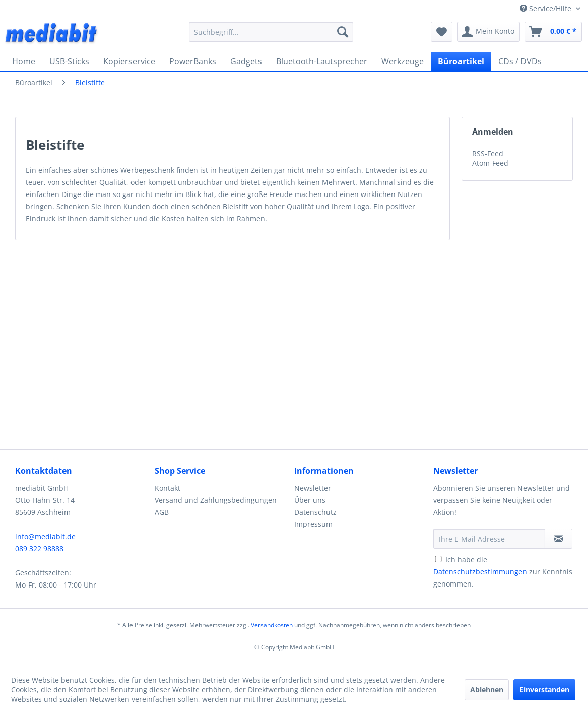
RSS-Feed (488, 153)
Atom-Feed (490, 163)
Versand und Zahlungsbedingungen (216, 500)
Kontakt (168, 488)
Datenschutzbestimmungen (480, 572)
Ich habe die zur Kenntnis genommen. (503, 572)
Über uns (310, 500)
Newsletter (313, 488)
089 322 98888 (39, 548)
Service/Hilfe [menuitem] (547, 8)
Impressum (313, 524)
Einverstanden (544, 690)
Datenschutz (315, 512)
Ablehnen (487, 690)
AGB (162, 512)
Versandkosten (272, 625)
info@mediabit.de (45, 536)
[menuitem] (271, 32)
